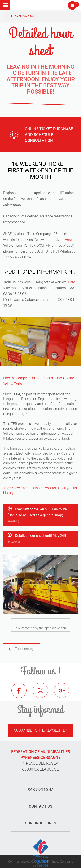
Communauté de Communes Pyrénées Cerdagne (41, 862)
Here (68, 240)
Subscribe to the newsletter (41, 730)
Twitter (44, 694)
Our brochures (40, 823)
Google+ (65, 694)
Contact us (40, 806)
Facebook (22, 694)
